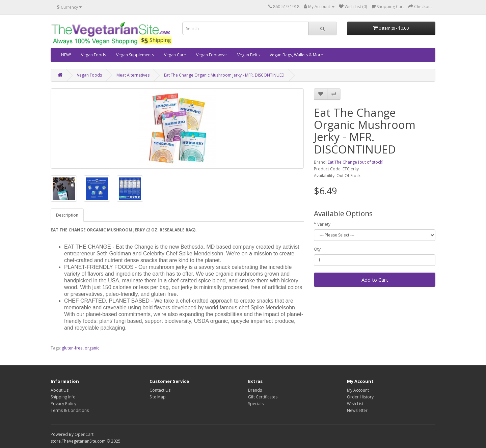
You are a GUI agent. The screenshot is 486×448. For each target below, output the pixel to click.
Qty (317, 249)
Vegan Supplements (135, 55)
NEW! (66, 55)
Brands (255, 390)
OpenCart (84, 434)
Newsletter (357, 410)
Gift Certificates (263, 397)
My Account (358, 390)
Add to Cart (375, 280)
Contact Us (160, 390)
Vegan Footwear (212, 55)
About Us (60, 390)
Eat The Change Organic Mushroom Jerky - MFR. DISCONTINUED (224, 75)
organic (92, 348)
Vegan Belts (248, 55)
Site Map (158, 397)
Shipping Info (63, 397)
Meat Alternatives (133, 75)
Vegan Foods (93, 55)
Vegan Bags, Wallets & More (296, 55)
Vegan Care (175, 55)
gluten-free (72, 348)
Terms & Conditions (70, 410)
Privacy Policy (63, 404)
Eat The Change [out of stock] (356, 162)
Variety (324, 224)
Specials (256, 404)
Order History (360, 397)
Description (67, 215)
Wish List (355, 404)
